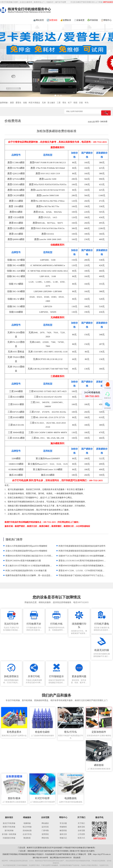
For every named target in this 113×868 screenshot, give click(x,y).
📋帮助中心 (106, 20)
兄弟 (44, 103)
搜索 (106, 113)
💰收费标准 (66, 20)
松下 (70, 103)
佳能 (25, 103)
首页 (97, 122)
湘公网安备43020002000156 (61, 858)
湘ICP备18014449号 (40, 858)
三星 (59, 103)
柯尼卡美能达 (34, 103)
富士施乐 (51, 103)
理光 (64, 103)
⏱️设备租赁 (79, 20)
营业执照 (77, 858)
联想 (75, 103)
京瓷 (81, 103)
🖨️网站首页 (39, 20)
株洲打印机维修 (11, 854)
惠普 (12, 103)
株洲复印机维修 (28, 854)
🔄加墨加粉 (52, 20)
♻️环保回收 (93, 20)
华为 (87, 103)
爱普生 (19, 103)
